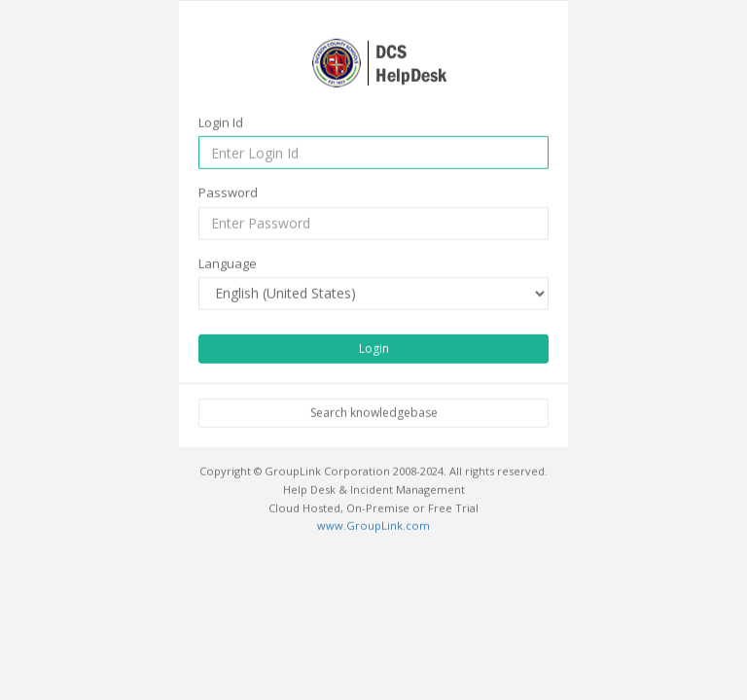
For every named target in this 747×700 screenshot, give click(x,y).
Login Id (221, 122)
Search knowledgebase (374, 413)
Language (228, 262)
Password (228, 192)
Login (374, 349)
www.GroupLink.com (373, 525)
